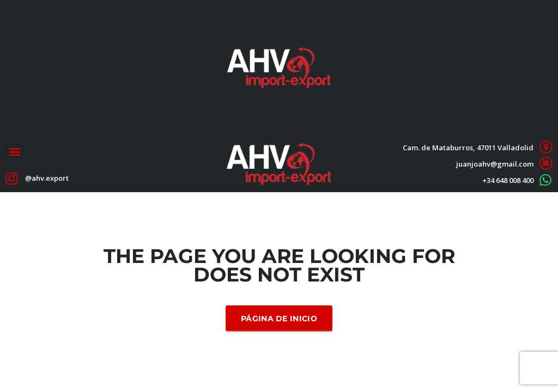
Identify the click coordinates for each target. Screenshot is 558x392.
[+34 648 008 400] (546, 180)
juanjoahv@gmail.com (495, 164)
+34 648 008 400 (508, 180)
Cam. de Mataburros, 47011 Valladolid (468, 148)
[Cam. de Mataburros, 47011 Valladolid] (546, 147)
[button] (14, 152)
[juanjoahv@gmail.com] (546, 164)
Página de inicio (279, 318)
